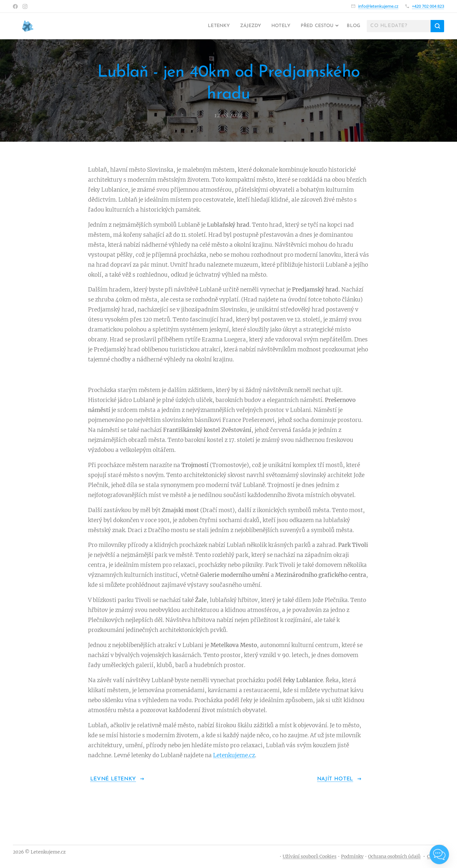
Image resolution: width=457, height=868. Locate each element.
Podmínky (352, 856)
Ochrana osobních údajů (394, 856)
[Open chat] (439, 854)
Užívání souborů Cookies (310, 856)
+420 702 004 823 (428, 6)
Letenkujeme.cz (234, 755)
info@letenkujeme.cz (378, 6)
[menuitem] (207, 26)
